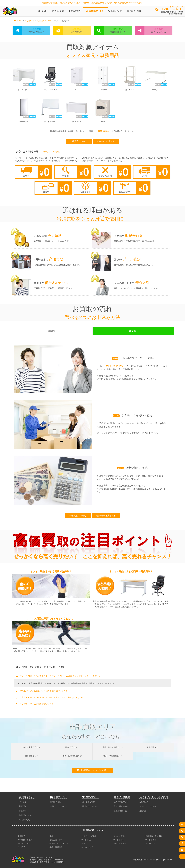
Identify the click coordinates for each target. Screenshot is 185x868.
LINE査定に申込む (106, 141)
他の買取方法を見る (106, 515)
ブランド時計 (119, 840)
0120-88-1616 (104, 131)
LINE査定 (22, 802)
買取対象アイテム (94, 11)
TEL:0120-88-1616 (115, 366)
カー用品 (21, 847)
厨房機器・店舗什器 (154, 836)
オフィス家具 (119, 836)
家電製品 (21, 836)
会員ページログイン (58, 806)
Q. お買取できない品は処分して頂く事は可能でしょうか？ (43, 691)
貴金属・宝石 (23, 843)
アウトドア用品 (120, 843)
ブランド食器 (151, 840)
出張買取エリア (25, 815)
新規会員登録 (56, 802)
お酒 (83, 843)
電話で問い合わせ (90, 806)
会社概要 (143, 811)
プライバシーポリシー (148, 806)
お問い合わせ (115, 11)
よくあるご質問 (89, 802)
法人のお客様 (134, 11)
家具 (51, 836)
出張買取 (22, 811)
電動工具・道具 (56, 840)
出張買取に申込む (79, 141)
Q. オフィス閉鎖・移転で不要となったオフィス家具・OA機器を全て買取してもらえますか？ (58, 676)
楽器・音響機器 (56, 847)
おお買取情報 (24, 820)
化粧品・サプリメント (59, 843)
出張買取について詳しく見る (92, 770)
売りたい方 (58, 11)
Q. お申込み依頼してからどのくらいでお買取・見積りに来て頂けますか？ (50, 697)
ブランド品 (86, 840)
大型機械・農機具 (25, 840)
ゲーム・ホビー (88, 847)
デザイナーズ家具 (89, 836)
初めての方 (74, 11)
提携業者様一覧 (120, 811)
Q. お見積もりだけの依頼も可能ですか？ (35, 704)
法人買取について (121, 802)
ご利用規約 (144, 802)
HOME (42, 11)
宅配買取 (22, 806)
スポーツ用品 (151, 843)
